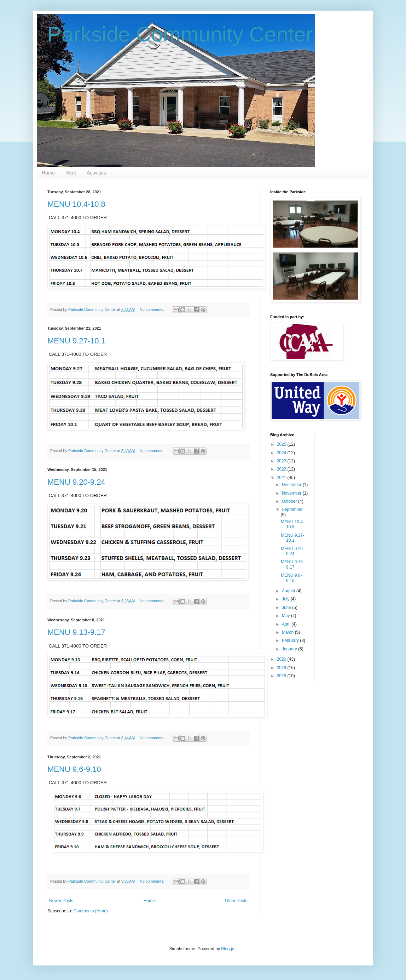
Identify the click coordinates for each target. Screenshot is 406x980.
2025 (282, 444)
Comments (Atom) (90, 911)
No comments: (153, 309)
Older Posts (236, 901)
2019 (282, 668)
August (289, 591)
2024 (282, 453)
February (291, 640)
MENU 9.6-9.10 (74, 769)
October (290, 501)
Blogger (228, 949)
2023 (282, 461)
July (286, 599)
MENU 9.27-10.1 (76, 341)
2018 (282, 676)
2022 (282, 469)
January (290, 649)
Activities (96, 173)
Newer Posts (61, 901)
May (286, 616)
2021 (282, 478)
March (288, 632)
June (287, 608)
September (292, 509)
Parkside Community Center (180, 34)
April (287, 624)
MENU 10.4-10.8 (76, 204)
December (292, 485)
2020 (282, 659)
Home (48, 173)
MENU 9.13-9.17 (76, 632)
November (292, 493)
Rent (71, 173)
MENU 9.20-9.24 (76, 482)
